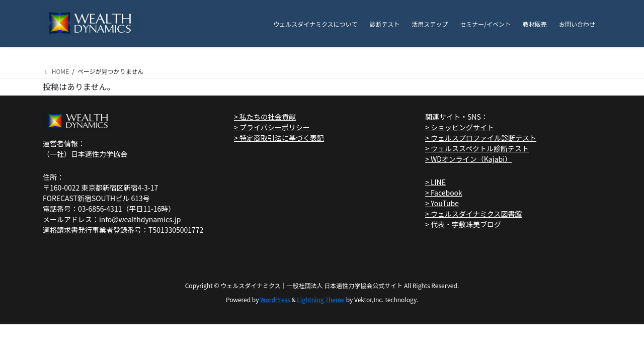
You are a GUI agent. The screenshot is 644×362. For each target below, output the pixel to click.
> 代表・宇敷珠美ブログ (463, 224)
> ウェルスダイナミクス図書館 (473, 214)
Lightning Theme (321, 299)
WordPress (275, 299)
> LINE (435, 182)
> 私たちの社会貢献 (265, 117)
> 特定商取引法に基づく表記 (279, 138)
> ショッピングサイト (460, 127)
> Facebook (444, 193)
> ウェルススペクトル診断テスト (477, 148)
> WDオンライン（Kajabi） (468, 159)
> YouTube (442, 203)
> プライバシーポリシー (272, 127)
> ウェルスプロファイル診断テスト (481, 138)
